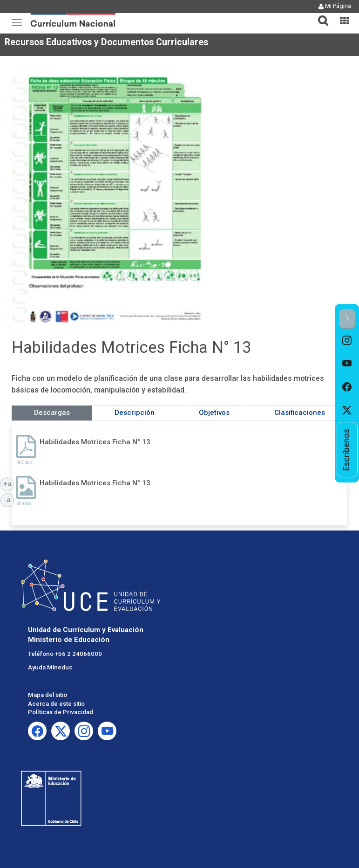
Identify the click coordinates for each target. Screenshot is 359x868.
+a (9, 483)
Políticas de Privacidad (61, 712)
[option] (347, 341)
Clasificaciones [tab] (300, 413)
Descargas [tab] (52, 413)
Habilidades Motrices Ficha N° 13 (95, 442)
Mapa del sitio (47, 695)
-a (9, 499)
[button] (319, 15)
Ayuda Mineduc (50, 667)
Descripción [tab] (135, 413)
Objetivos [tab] (214, 413)
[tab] (319, 15)
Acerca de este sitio (56, 704)
